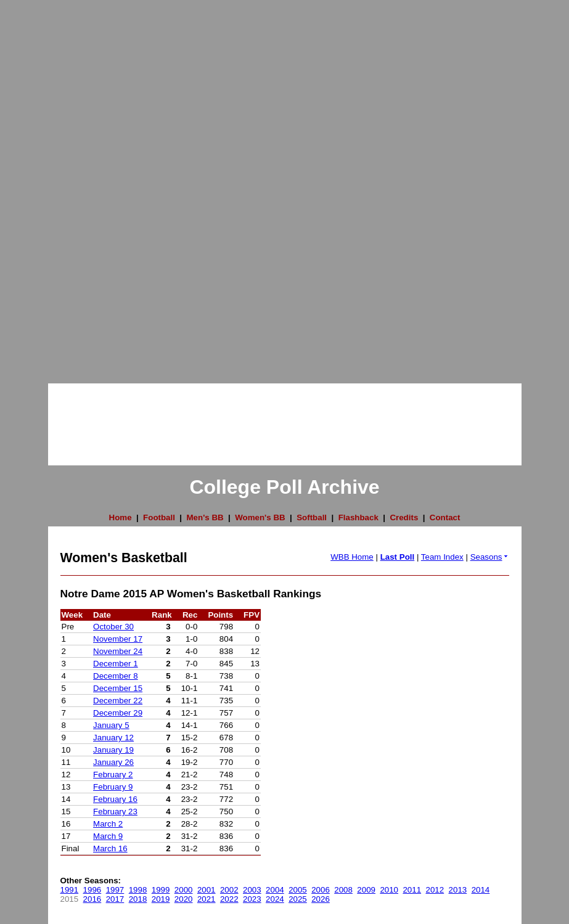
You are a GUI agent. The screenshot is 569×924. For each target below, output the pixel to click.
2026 (321, 899)
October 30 (113, 627)
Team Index (442, 557)
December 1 (116, 664)
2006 (321, 890)
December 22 (118, 701)
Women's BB (260, 517)
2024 (275, 899)
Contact (445, 517)
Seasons (490, 557)
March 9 (108, 836)
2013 (458, 890)
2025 (298, 899)
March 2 (108, 824)
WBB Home (352, 557)
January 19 (113, 750)
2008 (343, 890)
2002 (229, 890)
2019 (161, 899)
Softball (312, 517)
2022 (229, 899)
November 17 (118, 639)
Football (159, 517)
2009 (366, 890)
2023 (252, 899)
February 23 (115, 812)
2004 (275, 890)
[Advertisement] (49, 185)
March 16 (110, 848)
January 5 (111, 725)
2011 (412, 890)
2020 (184, 899)
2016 (92, 899)
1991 (70, 890)
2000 (184, 890)
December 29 (118, 713)
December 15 (118, 688)
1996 (92, 890)
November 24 (118, 651)
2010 (389, 890)
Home (121, 517)
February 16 (115, 799)
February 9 (113, 787)
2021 (207, 899)
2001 (207, 890)
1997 (115, 890)
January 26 (113, 762)
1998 (138, 890)
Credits (404, 517)
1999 (161, 890)
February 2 (113, 775)
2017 (115, 899)
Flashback (358, 517)
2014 (481, 890)
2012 (435, 890)
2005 (298, 890)
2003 (252, 890)
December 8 (116, 676)
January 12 (113, 738)
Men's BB (205, 517)
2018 (138, 899)
